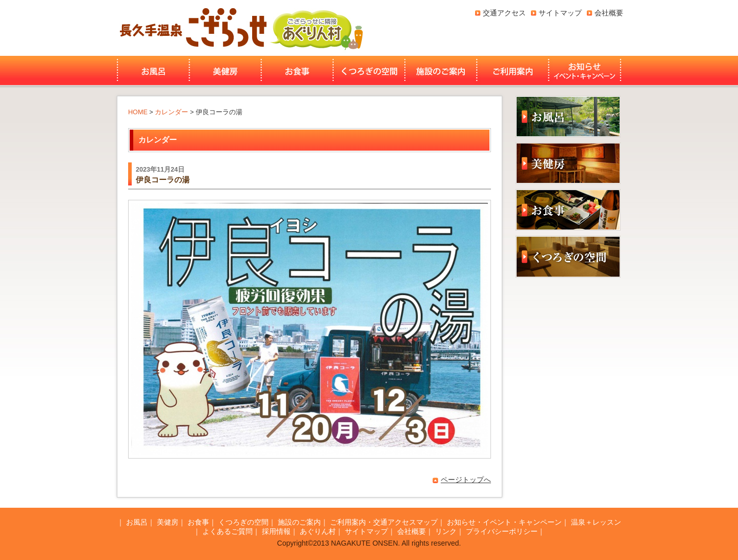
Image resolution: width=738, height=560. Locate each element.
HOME (138, 112)
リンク (446, 531)
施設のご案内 (441, 71)
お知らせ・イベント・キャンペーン (586, 71)
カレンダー (171, 112)
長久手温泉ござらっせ (192, 28)
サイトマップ (560, 13)
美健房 (225, 71)
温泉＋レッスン (596, 522)
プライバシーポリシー (502, 531)
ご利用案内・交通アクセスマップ (384, 522)
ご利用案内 (513, 71)
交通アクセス (504, 13)
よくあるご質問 (228, 531)
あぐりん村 (316, 28)
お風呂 (152, 71)
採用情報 (276, 531)
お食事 (297, 71)
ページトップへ (466, 480)
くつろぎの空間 (369, 71)
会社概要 (609, 13)
